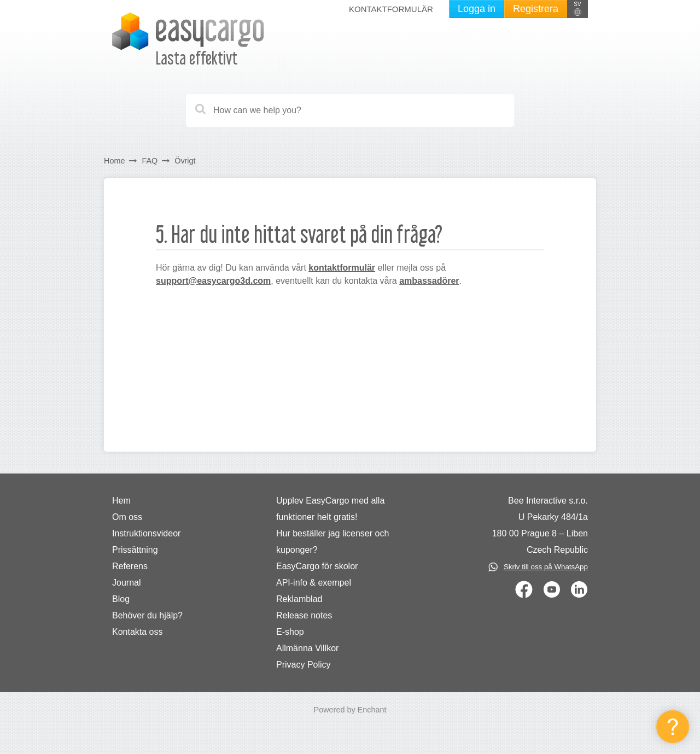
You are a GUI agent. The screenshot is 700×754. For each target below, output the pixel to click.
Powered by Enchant (350, 710)
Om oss (127, 517)
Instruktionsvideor (146, 533)
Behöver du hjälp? (147, 615)
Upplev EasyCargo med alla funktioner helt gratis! (330, 509)
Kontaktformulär (391, 9)
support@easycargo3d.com (213, 281)
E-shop (290, 632)
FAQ (150, 161)
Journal (126, 583)
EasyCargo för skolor (317, 566)
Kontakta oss (138, 632)
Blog (121, 599)
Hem (121, 501)
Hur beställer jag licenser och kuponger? (332, 542)
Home (114, 161)
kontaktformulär (342, 268)
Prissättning (135, 550)
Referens (130, 566)
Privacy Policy (304, 665)
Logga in (477, 9)
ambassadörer (429, 281)
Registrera (536, 9)
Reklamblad (299, 599)
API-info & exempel (314, 583)
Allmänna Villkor (307, 648)
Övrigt (185, 161)
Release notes (304, 615)
